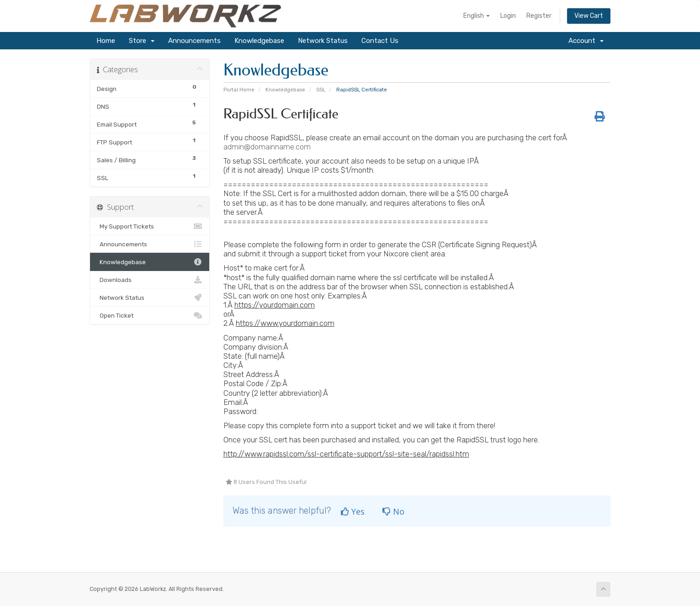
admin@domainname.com (267, 147)
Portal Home (239, 90)
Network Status (323, 41)
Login (508, 16)
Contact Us (380, 41)
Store (142, 41)
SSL (321, 90)
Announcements (194, 41)
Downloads (150, 280)
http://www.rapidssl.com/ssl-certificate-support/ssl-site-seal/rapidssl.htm (346, 454)
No (393, 511)
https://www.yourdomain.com (285, 323)
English (477, 16)
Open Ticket (150, 315)
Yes (353, 511)
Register (539, 16)
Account (586, 41)
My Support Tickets (150, 226)
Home (106, 41)
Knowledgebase (259, 41)
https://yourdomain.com (275, 305)
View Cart (589, 16)
